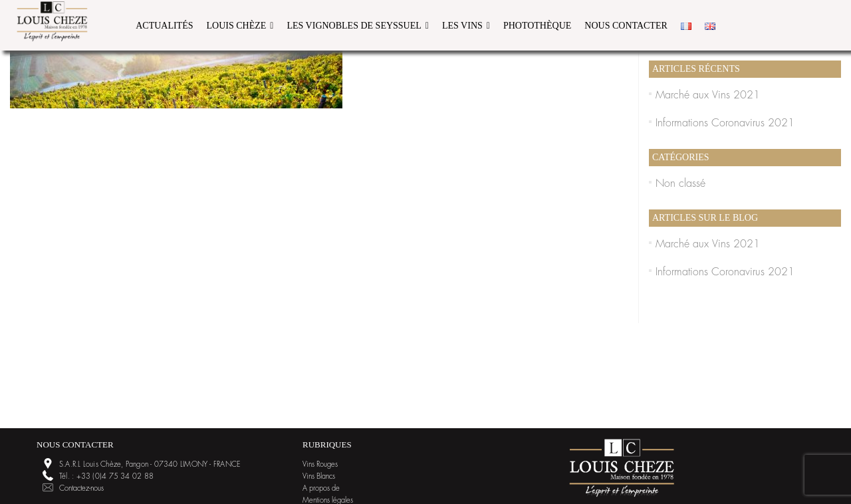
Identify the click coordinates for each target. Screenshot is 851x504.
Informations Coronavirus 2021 (725, 123)
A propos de (321, 488)
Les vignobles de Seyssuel (354, 26)
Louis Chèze (237, 26)
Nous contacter (626, 26)
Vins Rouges (320, 464)
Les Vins (462, 26)
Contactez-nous (81, 488)
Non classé (680, 184)
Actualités (164, 26)
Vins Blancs (319, 476)
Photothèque (537, 26)
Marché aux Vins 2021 (708, 95)
